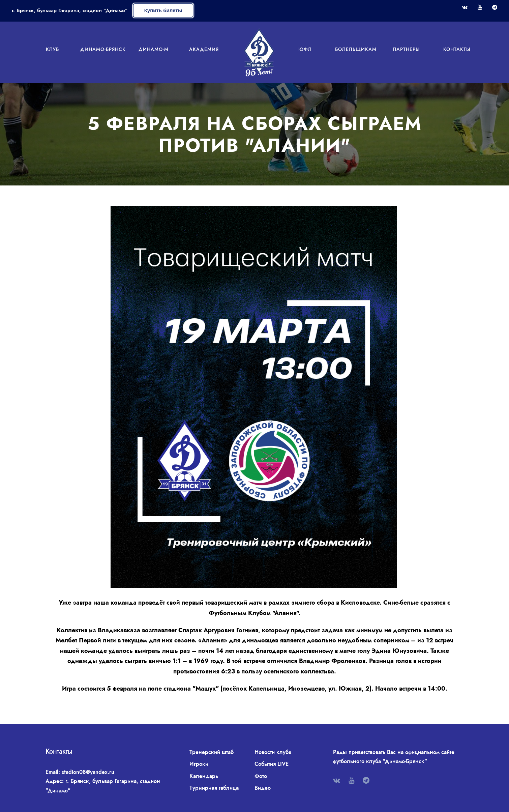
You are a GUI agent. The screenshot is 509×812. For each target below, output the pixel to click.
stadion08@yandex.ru (88, 772)
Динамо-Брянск (103, 49)
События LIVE (272, 764)
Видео (263, 788)
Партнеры (406, 49)
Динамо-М (154, 49)
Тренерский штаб (212, 752)
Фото (261, 776)
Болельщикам (356, 49)
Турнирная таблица (214, 788)
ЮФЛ (305, 49)
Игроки (199, 764)
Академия (204, 49)
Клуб (52, 49)
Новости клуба (273, 752)
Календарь (204, 776)
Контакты (457, 49)
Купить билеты (163, 10)
